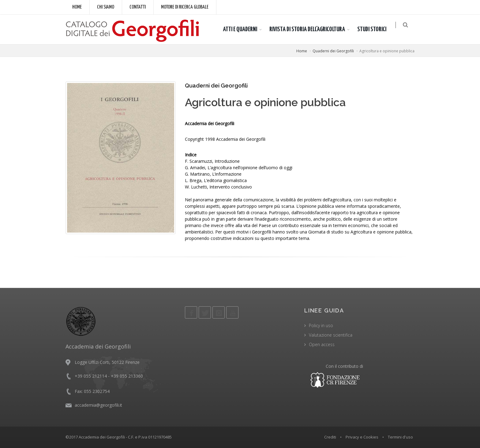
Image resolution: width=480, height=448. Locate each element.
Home (77, 7)
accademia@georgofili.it (98, 405)
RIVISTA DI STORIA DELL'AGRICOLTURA (310, 29)
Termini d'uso (400, 437)
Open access (322, 344)
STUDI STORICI (375, 29)
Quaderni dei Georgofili (333, 51)
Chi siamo (106, 7)
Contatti (138, 7)
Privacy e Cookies (362, 437)
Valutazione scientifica (331, 335)
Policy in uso (321, 325)
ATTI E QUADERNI (243, 29)
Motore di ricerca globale (185, 7)
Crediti (330, 437)
